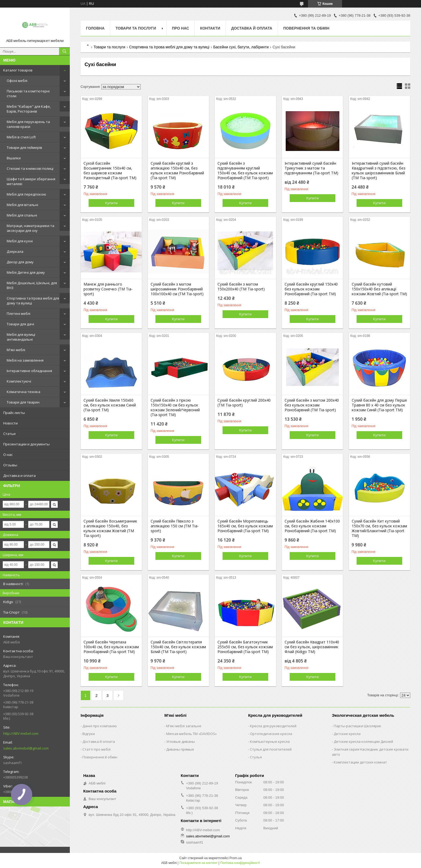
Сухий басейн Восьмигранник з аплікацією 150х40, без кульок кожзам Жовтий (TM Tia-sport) (110, 528)
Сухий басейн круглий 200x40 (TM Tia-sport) (244, 403)
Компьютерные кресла (270, 741)
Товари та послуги (136, 28)
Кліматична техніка (23, 392)
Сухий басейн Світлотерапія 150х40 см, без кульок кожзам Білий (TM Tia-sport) (178, 647)
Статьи (9, 434)
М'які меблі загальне (184, 726)
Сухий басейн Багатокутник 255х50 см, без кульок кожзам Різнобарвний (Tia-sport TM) (245, 647)
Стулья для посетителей (271, 749)
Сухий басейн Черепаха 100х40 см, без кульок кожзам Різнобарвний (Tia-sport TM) (111, 647)
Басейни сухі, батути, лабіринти (241, 47)
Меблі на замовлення (25, 360)
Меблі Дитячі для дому (26, 272)
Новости (10, 423)
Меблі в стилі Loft (21, 137)
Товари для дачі (20, 324)
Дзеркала (15, 251)
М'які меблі (16, 350)
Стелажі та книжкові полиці (30, 168)
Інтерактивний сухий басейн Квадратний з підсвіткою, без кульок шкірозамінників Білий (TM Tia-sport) (379, 171)
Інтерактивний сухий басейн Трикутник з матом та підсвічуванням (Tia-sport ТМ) (311, 168)
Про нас (180, 28)
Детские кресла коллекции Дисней (363, 741)
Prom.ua (236, 858)
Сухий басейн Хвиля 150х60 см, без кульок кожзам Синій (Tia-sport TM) (110, 405)
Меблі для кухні (20, 241)
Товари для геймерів (24, 147)
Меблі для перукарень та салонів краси (28, 124)
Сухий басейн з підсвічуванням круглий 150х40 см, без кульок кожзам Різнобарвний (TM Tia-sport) (245, 171)
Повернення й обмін (100, 757)
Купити (111, 203)
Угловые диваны (181, 741)
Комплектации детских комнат (360, 762)
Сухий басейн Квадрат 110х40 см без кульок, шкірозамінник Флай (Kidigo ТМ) (312, 647)
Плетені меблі (19, 314)
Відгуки (89, 734)
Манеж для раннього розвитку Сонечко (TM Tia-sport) (108, 289)
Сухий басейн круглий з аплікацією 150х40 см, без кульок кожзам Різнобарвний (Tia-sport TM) (177, 171)
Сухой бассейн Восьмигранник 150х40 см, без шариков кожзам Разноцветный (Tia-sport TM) (110, 171)
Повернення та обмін (306, 28)
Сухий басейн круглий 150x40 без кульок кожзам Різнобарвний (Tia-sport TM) (311, 289)
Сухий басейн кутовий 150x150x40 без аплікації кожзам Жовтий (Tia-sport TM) (379, 289)
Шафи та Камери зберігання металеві (31, 181)
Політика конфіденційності (240, 863)
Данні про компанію (100, 726)
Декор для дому (20, 262)
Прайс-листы (14, 413)
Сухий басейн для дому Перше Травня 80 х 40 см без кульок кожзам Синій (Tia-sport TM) (379, 405)
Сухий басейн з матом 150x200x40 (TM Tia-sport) (241, 287)
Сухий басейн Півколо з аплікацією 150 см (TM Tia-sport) (175, 526)
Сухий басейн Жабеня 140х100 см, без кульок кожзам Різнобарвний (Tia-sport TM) (312, 526)
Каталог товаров (18, 70)
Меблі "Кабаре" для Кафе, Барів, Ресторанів (29, 109)
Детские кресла (347, 734)
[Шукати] (64, 51)
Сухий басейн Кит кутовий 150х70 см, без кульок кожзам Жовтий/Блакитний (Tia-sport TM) (379, 528)
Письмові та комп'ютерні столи (28, 93)
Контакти (210, 28)
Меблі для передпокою (26, 194)
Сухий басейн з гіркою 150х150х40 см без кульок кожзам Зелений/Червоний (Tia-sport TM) (175, 408)
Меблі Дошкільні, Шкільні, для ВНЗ (32, 285)
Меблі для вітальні (22, 205)
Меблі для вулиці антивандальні (21, 337)
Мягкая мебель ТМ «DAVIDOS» (191, 734)
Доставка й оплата (252, 28)
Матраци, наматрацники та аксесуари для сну (30, 228)
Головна (95, 28)
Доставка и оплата (19, 476)
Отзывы (10, 465)
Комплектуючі (19, 381)
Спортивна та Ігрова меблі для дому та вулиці (33, 301)
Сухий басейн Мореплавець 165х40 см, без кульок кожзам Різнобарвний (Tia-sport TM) (245, 526)
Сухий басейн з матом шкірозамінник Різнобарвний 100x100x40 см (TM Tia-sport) (177, 289)
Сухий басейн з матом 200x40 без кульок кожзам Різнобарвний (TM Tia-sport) (312, 405)
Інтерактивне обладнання (29, 371)
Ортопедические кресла (271, 734)
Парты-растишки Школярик (358, 726)
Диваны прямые (180, 749)
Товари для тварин (23, 402)
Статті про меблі (97, 749)
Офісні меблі (17, 81)
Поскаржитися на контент (198, 863)
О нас (8, 455)
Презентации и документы (26, 444)
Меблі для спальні (22, 215)
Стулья (256, 757)
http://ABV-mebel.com (21, 733)
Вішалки (14, 158)
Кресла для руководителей (273, 726)
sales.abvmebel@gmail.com (26, 748)
